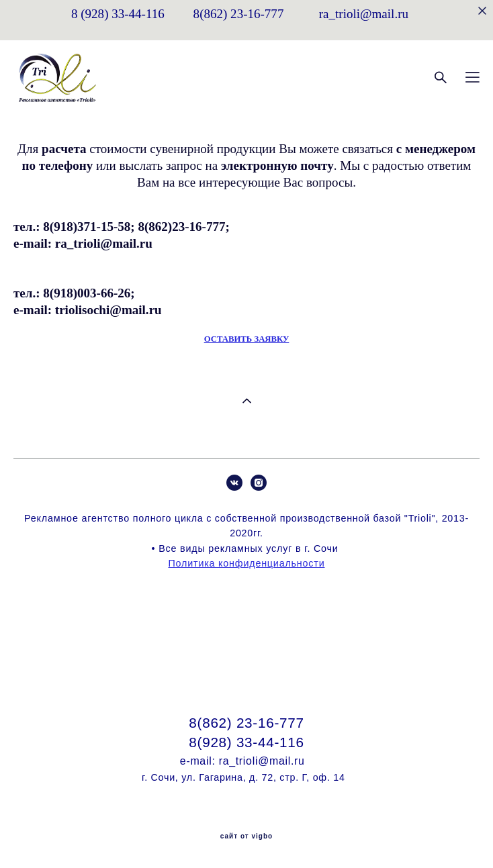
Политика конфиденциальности (247, 563)
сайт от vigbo (246, 836)
